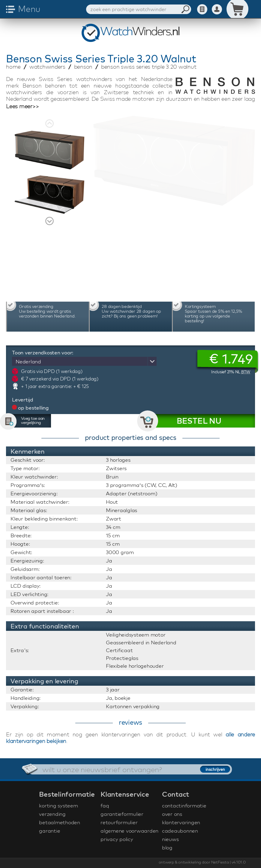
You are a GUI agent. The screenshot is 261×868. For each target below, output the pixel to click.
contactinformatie (184, 805)
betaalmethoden (60, 822)
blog (167, 847)
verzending (52, 814)
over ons (172, 814)
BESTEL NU (199, 421)
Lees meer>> (22, 106)
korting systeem (58, 805)
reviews (130, 722)
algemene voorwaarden (129, 831)
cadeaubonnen (180, 831)
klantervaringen (181, 822)
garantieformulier (122, 814)
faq (105, 805)
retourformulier (119, 822)
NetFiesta (220, 862)
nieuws (170, 839)
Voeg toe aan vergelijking (33, 420)
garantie (49, 831)
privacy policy (117, 839)
